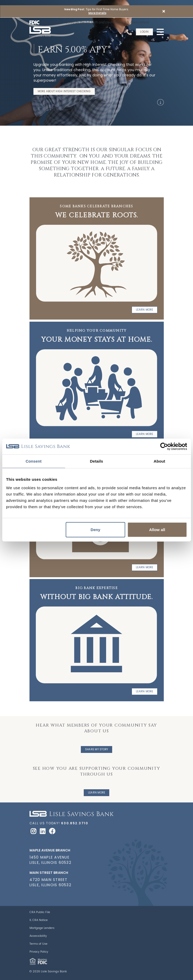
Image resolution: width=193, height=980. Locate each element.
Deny (95, 529)
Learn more (145, 567)
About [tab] (160, 461)
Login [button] (144, 32)
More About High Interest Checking (64, 91)
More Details (97, 13)
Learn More (145, 310)
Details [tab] (97, 461)
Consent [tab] (34, 461)
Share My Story (97, 749)
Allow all (157, 529)
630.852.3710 (75, 823)
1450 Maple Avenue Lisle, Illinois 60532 (50, 860)
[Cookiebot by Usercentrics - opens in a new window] (164, 447)
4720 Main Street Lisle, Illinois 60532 (50, 882)
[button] (164, 11)
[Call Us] (130, 32)
